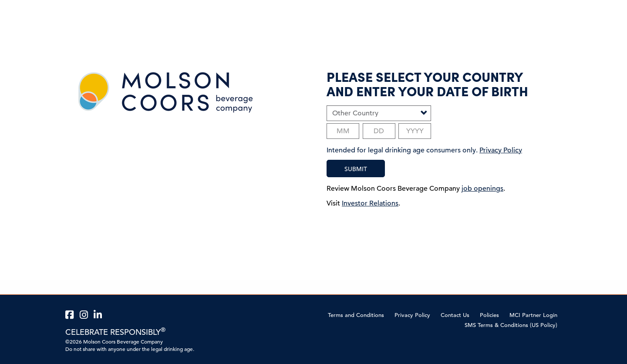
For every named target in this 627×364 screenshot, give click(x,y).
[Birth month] (343, 131)
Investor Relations (370, 203)
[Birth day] (379, 131)
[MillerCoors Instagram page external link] (85, 315)
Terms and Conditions (356, 315)
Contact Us (455, 315)
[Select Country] (379, 113)
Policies (489, 315)
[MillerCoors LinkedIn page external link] (99, 315)
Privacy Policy (412, 315)
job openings (482, 189)
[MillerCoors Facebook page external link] (71, 315)
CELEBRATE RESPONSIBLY (115, 332)
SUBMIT (356, 169)
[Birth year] (415, 131)
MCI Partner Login (533, 315)
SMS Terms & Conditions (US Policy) (511, 325)
